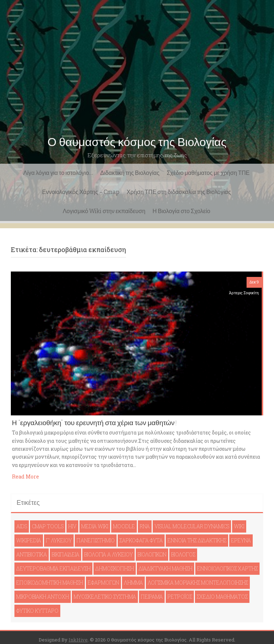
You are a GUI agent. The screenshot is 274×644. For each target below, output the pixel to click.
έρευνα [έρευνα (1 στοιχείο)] (241, 540)
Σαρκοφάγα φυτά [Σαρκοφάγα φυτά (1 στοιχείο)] (141, 540)
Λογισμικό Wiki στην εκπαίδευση (104, 211)
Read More (25, 477)
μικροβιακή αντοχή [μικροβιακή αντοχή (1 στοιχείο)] (43, 597)
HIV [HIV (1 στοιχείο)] (72, 526)
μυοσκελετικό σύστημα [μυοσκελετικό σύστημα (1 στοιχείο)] (105, 597)
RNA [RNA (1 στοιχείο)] (145, 526)
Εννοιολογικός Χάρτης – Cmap (81, 192)
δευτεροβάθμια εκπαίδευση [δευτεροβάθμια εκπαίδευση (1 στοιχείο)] (53, 568)
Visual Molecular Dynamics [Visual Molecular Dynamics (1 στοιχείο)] (192, 526)
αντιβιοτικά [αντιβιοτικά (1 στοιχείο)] (32, 554)
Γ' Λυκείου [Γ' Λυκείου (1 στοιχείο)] (59, 540)
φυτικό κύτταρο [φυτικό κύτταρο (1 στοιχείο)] (37, 611)
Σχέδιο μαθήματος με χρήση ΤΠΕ (208, 173)
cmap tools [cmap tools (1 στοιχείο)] (48, 526)
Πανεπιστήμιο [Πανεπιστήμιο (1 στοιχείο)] (96, 540)
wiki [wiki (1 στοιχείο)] (239, 526)
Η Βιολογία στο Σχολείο (182, 211)
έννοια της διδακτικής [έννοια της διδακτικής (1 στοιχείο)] (197, 540)
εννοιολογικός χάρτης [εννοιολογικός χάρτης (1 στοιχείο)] (227, 568)
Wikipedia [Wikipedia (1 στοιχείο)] (29, 540)
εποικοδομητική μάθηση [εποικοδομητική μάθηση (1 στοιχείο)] (50, 583)
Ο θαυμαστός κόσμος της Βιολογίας (137, 142)
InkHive (78, 640)
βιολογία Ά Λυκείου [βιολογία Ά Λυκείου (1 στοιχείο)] (108, 554)
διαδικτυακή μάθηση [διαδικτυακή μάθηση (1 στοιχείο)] (166, 568)
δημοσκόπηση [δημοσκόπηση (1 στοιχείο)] (115, 568)
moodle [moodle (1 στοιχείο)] (124, 526)
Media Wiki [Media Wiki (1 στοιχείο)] (95, 526)
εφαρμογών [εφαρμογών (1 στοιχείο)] (103, 583)
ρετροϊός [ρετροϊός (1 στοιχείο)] (180, 597)
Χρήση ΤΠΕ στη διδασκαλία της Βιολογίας (179, 192)
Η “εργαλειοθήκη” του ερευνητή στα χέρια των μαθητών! (95, 423)
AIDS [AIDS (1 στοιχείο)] (22, 526)
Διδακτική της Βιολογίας (130, 173)
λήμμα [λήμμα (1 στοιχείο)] (133, 583)
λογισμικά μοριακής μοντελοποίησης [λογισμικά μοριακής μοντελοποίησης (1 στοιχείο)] (198, 583)
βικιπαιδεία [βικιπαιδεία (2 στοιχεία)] (66, 554)
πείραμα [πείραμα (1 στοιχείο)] (152, 597)
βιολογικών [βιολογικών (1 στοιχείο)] (152, 554)
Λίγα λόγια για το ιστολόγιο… (58, 173)
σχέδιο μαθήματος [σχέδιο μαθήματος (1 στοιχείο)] (222, 597)
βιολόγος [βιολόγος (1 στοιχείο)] (183, 554)
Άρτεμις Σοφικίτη (244, 293)
